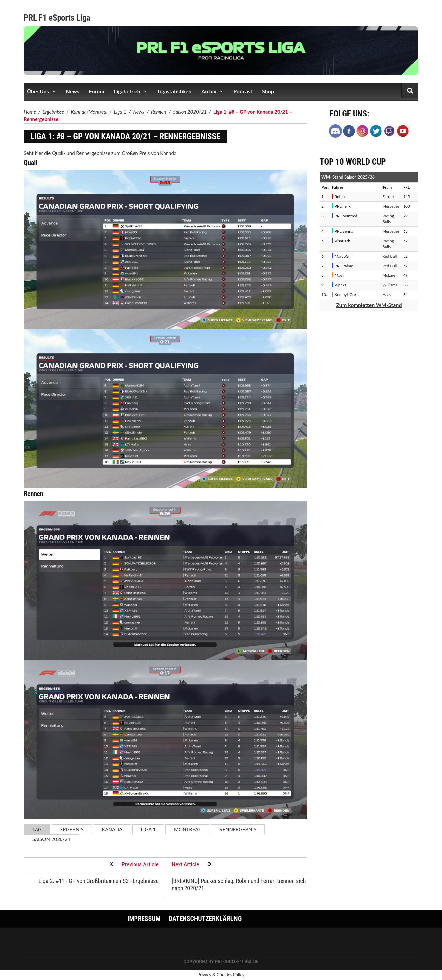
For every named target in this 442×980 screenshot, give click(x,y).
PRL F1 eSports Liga (57, 18)
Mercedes (391, 206)
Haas (387, 294)
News (73, 91)
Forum (97, 91)
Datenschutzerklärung (205, 919)
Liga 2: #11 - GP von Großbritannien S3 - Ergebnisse (98, 881)
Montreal (187, 829)
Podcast (243, 91)
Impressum (144, 919)
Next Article (192, 864)
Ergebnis (72, 829)
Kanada (112, 829)
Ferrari (388, 197)
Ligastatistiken (174, 91)
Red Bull (390, 256)
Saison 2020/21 (51, 839)
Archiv (212, 91)
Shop (268, 91)
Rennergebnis (238, 829)
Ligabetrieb (131, 91)
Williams (390, 285)
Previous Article (134, 864)
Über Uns (42, 91)
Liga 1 (148, 829)
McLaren (390, 275)
